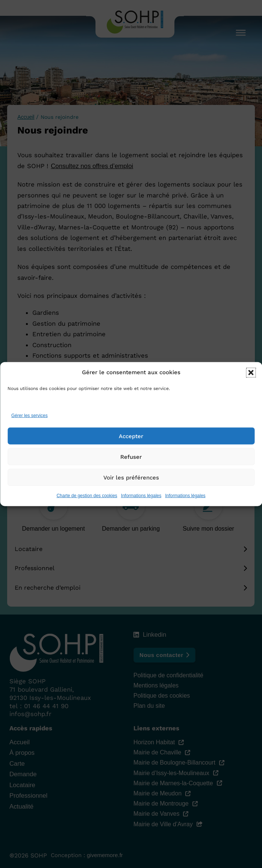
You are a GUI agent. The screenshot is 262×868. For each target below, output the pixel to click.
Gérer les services (30, 416)
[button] (251, 373)
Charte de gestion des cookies (87, 496)
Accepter (131, 437)
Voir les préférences (131, 478)
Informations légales (141, 496)
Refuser (131, 457)
